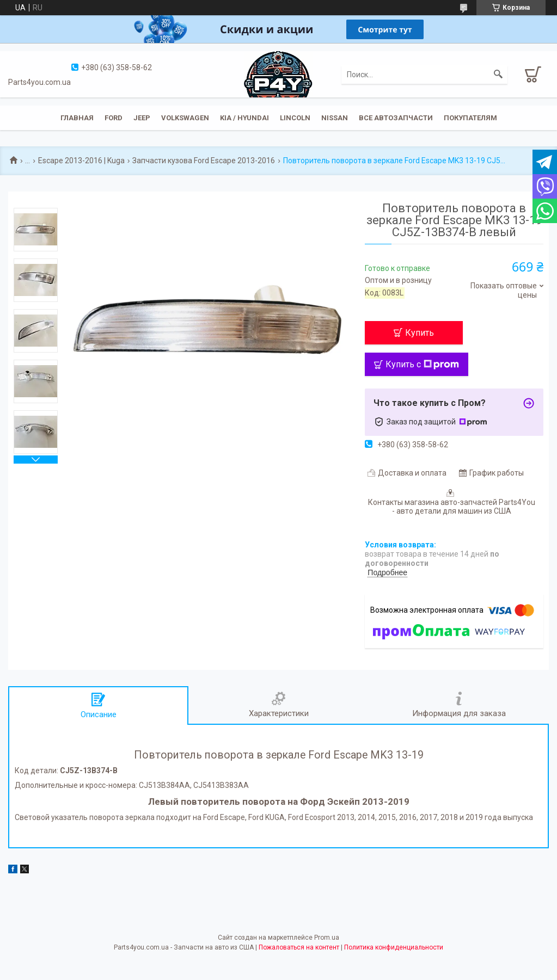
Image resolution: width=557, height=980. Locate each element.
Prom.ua (327, 938)
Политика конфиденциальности (394, 947)
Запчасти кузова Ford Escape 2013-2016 (204, 161)
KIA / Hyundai (244, 118)
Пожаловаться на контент (299, 947)
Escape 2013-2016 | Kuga (81, 161)
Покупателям (470, 118)
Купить (420, 333)
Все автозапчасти (396, 118)
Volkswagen (185, 118)
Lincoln (295, 118)
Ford (114, 118)
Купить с (422, 364)
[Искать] (498, 75)
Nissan (335, 118)
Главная (77, 118)
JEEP (142, 118)
